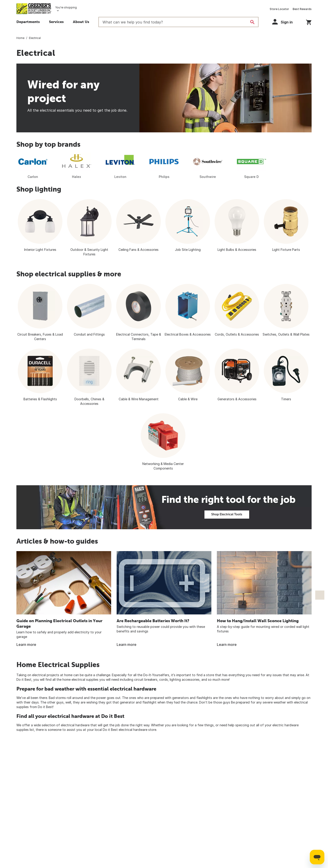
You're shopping (66, 7)
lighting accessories (185, 679)
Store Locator (279, 9)
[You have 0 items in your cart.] (309, 22)
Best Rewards (302, 9)
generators (181, 698)
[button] (81, 22)
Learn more (26, 645)
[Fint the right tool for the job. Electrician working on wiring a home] (164, 507)
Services (56, 22)
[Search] (252, 22)
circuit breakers (146, 679)
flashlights (204, 698)
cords (164, 679)
